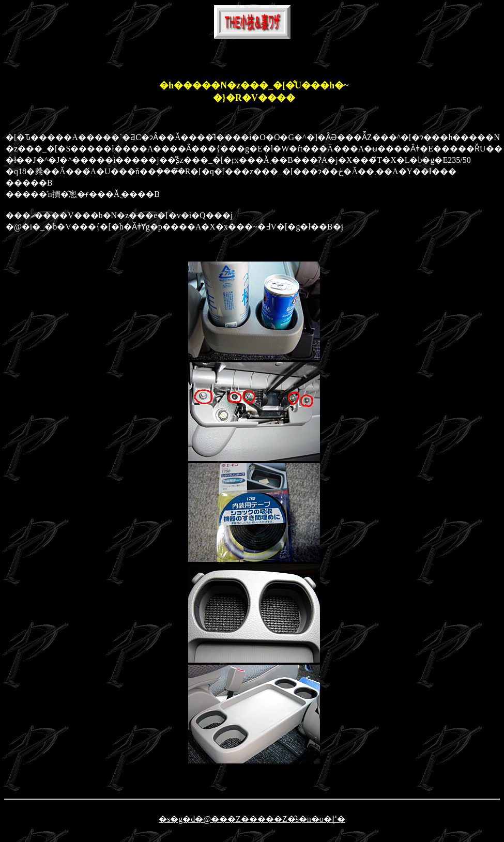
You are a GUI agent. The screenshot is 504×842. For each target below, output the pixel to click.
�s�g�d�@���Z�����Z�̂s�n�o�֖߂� (252, 819)
